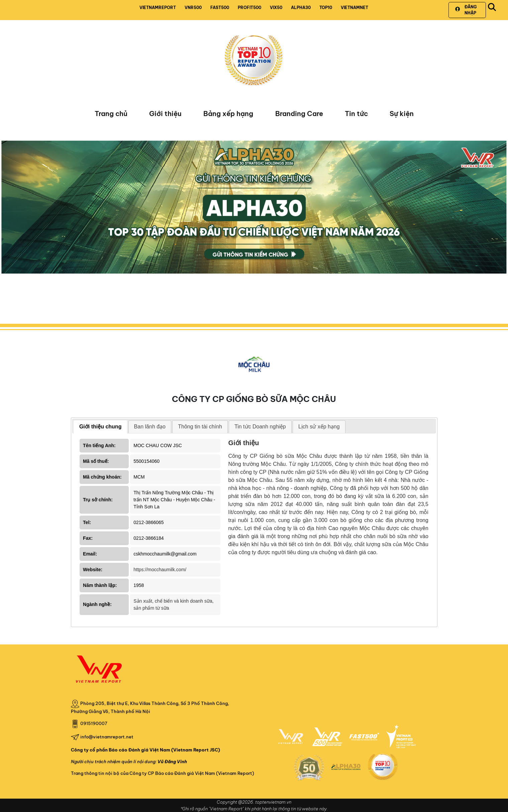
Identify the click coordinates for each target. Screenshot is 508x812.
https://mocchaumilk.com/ (160, 570)
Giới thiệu (165, 114)
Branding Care (299, 114)
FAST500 (220, 8)
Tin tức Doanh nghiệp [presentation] (260, 427)
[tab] (100, 427)
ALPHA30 (301, 8)
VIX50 (276, 8)
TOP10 (326, 8)
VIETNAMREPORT (158, 8)
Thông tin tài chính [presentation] (200, 427)
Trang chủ (111, 114)
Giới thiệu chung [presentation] (100, 427)
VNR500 (193, 8)
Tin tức (356, 114)
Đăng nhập (466, 10)
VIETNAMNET (354, 8)
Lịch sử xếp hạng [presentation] (319, 427)
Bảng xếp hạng (228, 114)
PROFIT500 (249, 8)
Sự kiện (402, 114)
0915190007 (94, 723)
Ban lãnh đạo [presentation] (150, 427)
